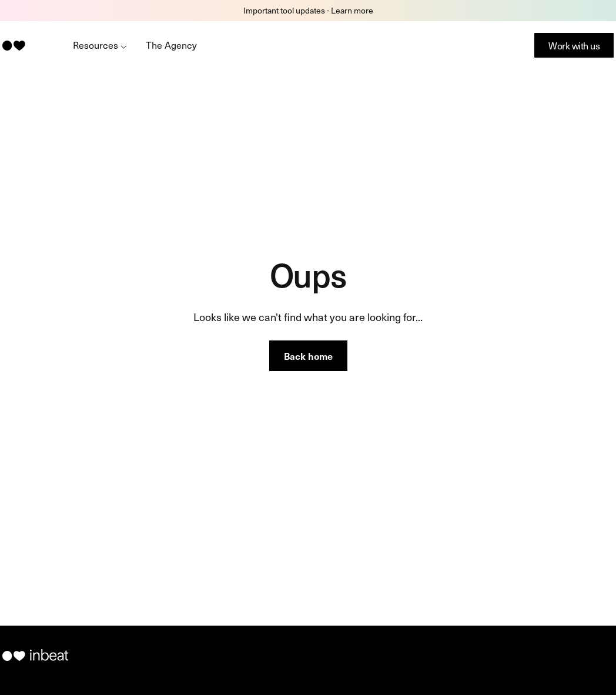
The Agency (171, 45)
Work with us (574, 45)
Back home (308, 356)
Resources (100, 45)
